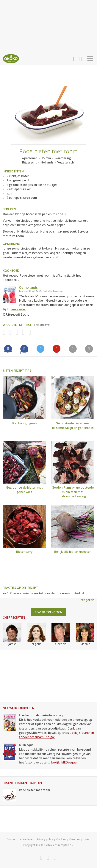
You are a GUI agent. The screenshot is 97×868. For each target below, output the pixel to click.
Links (86, 839)
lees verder (18, 309)
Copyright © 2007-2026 (38, 845)
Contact (12, 839)
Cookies (61, 839)
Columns (75, 839)
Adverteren (27, 839)
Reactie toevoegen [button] (49, 612)
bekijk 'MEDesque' (64, 762)
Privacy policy (45, 839)
